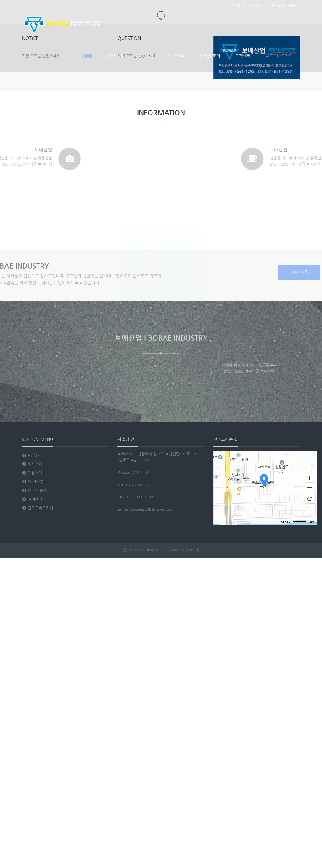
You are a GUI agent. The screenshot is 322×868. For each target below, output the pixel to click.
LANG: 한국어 (285, 6)
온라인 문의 (210, 56)
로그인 (235, 6)
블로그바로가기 (279, 56)
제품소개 (145, 56)
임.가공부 (177, 56)
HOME (86, 56)
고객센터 (243, 56)
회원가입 (256, 6)
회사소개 (115, 56)
